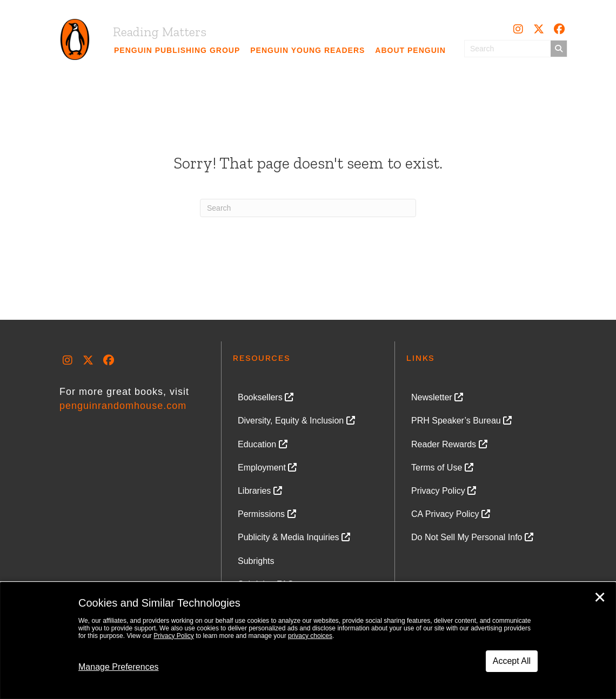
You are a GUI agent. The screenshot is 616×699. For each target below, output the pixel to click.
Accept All (512, 661)
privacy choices (310, 636)
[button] (518, 29)
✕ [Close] (600, 597)
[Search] (308, 208)
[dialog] (308, 641)
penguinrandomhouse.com (123, 406)
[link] (177, 50)
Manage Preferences (119, 667)
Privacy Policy (174, 636)
